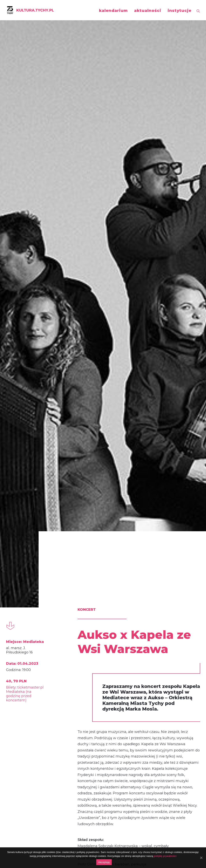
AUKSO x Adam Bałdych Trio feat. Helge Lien (168, 724)
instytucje (179, 11)
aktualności (148, 11)
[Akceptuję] (201, 858)
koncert (22, 636)
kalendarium (113, 11)
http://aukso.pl (73, 552)
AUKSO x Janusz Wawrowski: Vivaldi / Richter (36, 724)
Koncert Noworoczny (103, 720)
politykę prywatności (165, 856)
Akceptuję (104, 862)
